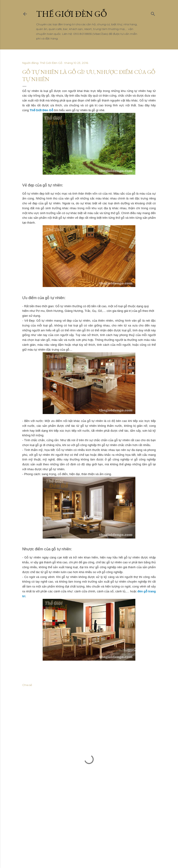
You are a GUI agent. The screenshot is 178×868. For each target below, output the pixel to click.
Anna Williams (103, 847)
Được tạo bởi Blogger (89, 838)
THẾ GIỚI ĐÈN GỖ (72, 14)
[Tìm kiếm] (153, 13)
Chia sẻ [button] (27, 685)
